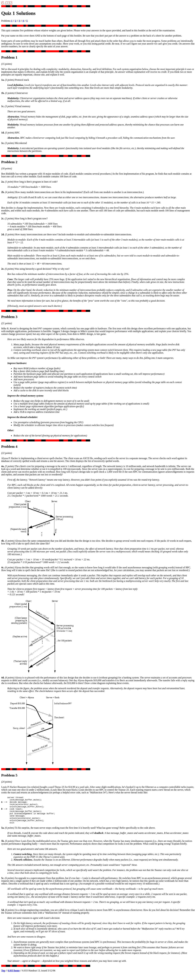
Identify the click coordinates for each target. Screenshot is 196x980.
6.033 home (14, 976)
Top (3, 976)
